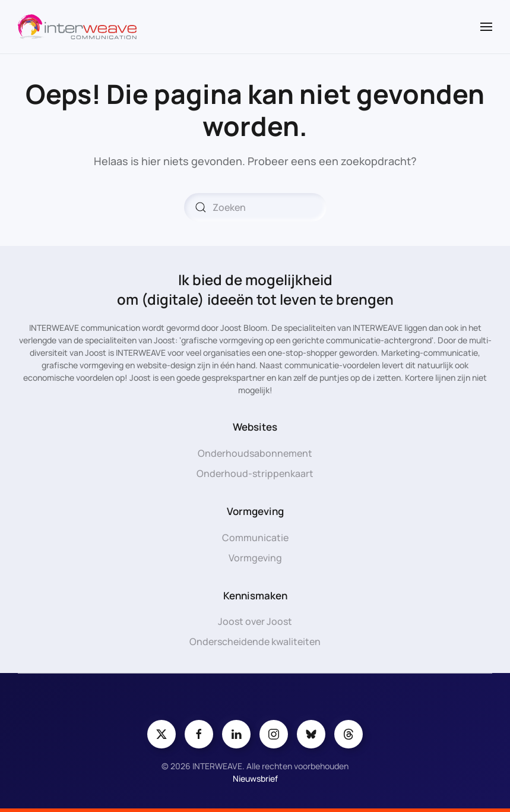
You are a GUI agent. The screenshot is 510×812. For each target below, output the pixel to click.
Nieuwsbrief (255, 778)
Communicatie (255, 538)
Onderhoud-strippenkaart (255, 473)
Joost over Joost (255, 621)
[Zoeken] (255, 207)
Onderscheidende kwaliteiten (255, 642)
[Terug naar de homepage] (77, 27)
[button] (486, 27)
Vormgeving (255, 558)
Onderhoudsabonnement (255, 453)
